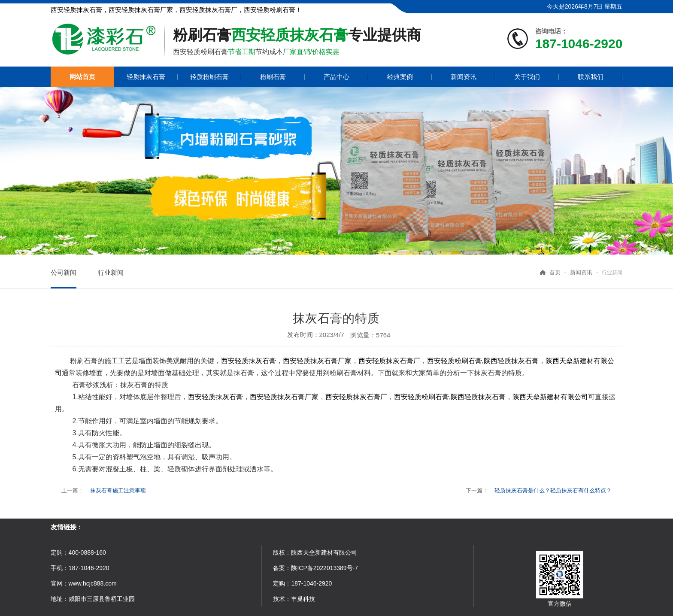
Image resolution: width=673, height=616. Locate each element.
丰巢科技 (303, 599)
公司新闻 (64, 272)
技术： (282, 599)
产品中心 (336, 77)
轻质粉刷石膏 (209, 77)
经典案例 (400, 77)
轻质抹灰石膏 (146, 77)
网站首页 (82, 77)
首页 (555, 272)
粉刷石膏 (273, 77)
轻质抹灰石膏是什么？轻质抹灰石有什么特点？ (553, 490)
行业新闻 (111, 272)
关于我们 (527, 77)
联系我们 (591, 77)
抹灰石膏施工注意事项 (118, 490)
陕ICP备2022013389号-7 (324, 568)
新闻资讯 (464, 77)
